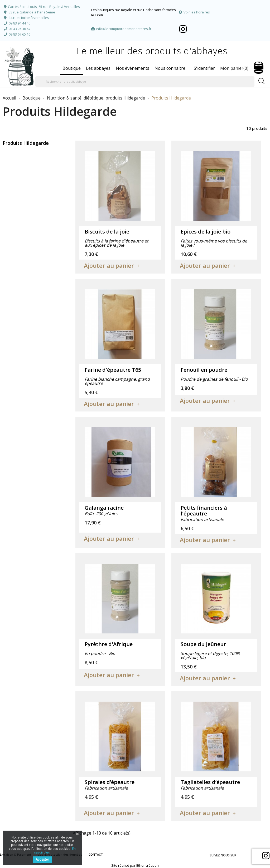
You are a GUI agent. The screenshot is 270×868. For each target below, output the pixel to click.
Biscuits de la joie (107, 232)
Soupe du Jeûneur (203, 644)
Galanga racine (104, 508)
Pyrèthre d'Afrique (109, 644)
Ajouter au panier (109, 265)
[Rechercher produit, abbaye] (145, 82)
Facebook (183, 29)
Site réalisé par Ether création (135, 865)
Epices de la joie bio (206, 232)
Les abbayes (98, 68)
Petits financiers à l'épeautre (204, 511)
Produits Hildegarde (26, 143)
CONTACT (96, 854)
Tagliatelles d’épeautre (210, 782)
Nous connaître (170, 68)
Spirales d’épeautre (110, 782)
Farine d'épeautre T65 (113, 370)
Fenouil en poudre (204, 370)
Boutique (72, 68)
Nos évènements (132, 68)
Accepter (42, 860)
